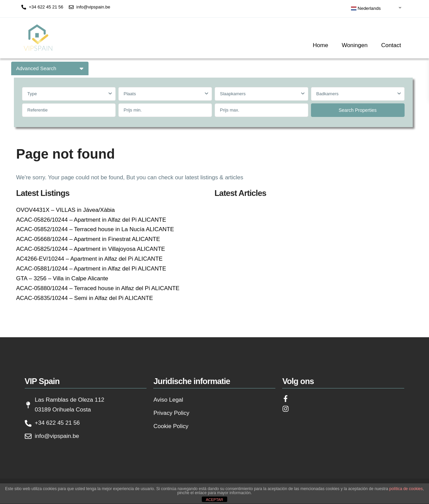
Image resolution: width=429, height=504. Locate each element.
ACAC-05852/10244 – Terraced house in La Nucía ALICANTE (95, 229)
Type (32, 94)
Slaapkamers (233, 94)
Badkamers (328, 94)
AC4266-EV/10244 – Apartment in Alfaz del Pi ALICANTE (90, 259)
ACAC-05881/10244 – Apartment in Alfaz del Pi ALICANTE (91, 269)
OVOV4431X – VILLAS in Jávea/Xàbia (66, 210)
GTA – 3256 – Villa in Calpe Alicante (62, 278)
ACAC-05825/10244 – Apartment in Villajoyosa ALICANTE (91, 249)
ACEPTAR (214, 500)
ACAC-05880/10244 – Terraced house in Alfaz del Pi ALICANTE (98, 288)
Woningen (355, 45)
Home (320, 45)
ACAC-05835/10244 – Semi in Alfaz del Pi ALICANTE (85, 298)
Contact (391, 45)
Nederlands (366, 8)
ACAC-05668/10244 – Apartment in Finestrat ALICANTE (88, 239)
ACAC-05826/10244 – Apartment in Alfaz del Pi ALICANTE (91, 220)
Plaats (130, 94)
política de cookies (406, 489)
